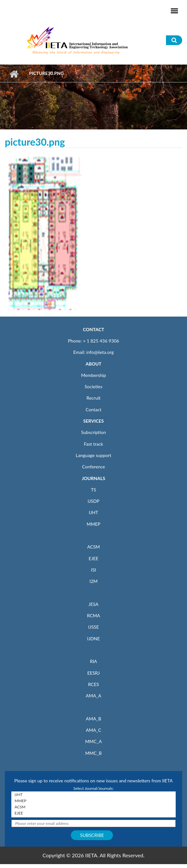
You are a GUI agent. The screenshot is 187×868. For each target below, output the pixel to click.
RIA (93, 661)
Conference (94, 467)
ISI (93, 570)
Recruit (93, 398)
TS (93, 490)
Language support (93, 455)
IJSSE (93, 627)
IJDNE (93, 639)
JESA (94, 604)
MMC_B (94, 753)
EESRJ (93, 673)
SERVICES (93, 421)
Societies (94, 386)
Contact (94, 410)
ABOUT (93, 364)
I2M (93, 581)
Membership (93, 375)
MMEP (94, 524)
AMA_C (93, 730)
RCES (93, 684)
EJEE (93, 558)
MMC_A (93, 741)
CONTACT (93, 329)
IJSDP (93, 501)
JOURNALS (93, 478)
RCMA (94, 615)
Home (14, 74)
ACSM (93, 547)
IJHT (94, 512)
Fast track (93, 444)
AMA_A (93, 696)
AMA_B (93, 719)
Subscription (93, 432)
